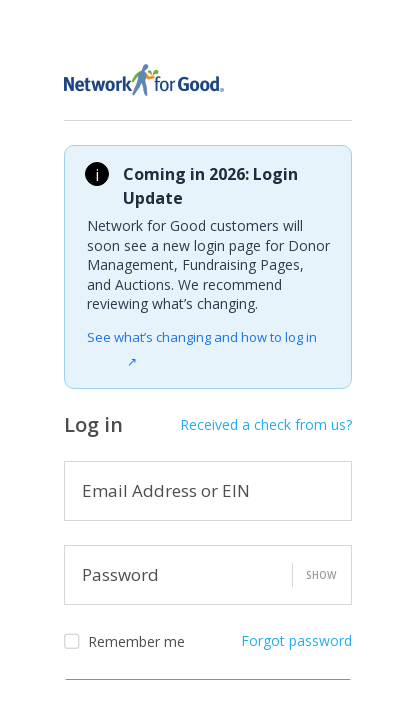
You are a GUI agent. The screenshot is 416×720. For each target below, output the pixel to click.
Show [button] (321, 575)
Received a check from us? (266, 424)
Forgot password (296, 640)
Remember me (124, 642)
